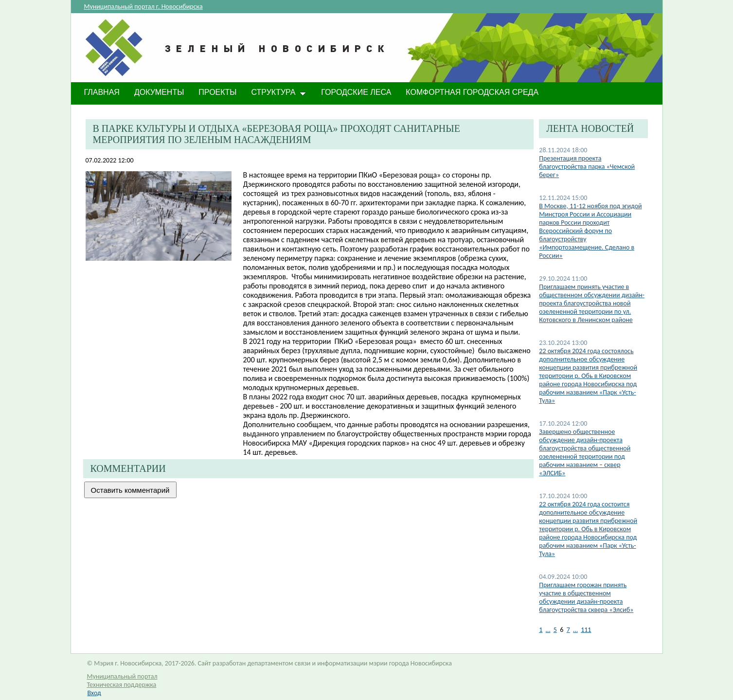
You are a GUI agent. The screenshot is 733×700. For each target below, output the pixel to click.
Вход (94, 693)
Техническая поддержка (122, 685)
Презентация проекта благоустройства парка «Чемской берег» (587, 167)
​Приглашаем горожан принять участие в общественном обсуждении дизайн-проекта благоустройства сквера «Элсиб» (586, 597)
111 (586, 630)
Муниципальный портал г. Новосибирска (143, 7)
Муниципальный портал (122, 676)
